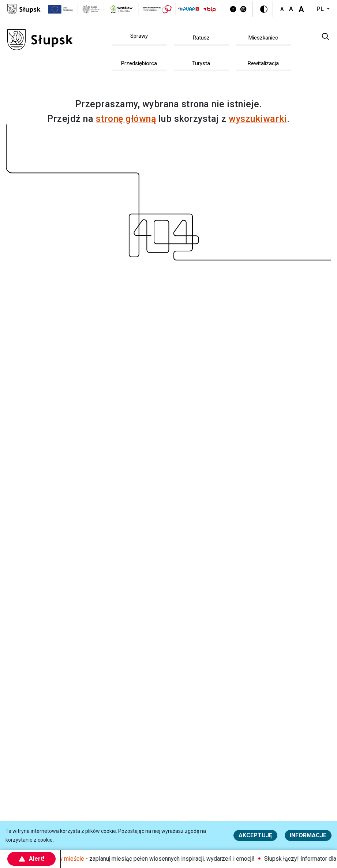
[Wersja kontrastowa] (264, 9)
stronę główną (126, 119)
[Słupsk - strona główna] (24, 9)
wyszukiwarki (258, 119)
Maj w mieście (69, 859)
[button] (326, 36)
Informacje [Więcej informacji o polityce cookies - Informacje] (308, 835)
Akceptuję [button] (255, 835)
